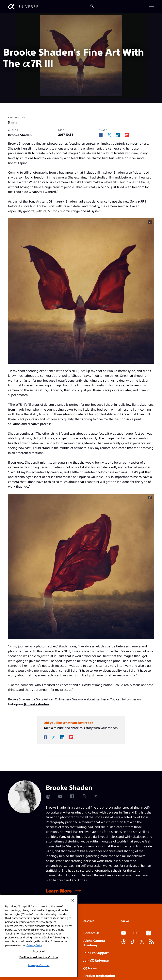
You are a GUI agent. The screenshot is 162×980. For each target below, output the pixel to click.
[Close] (73, 900)
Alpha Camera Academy (94, 943)
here (105, 699)
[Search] (92, 6)
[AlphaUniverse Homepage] (23, 6)
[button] (150, 6)
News (90, 968)
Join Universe (96, 960)
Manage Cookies (39, 965)
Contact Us (91, 933)
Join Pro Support (96, 953)
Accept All (39, 951)
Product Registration (99, 976)
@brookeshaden (36, 704)
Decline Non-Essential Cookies (39, 957)
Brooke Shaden (20, 135)
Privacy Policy (34, 945)
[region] (39, 936)
